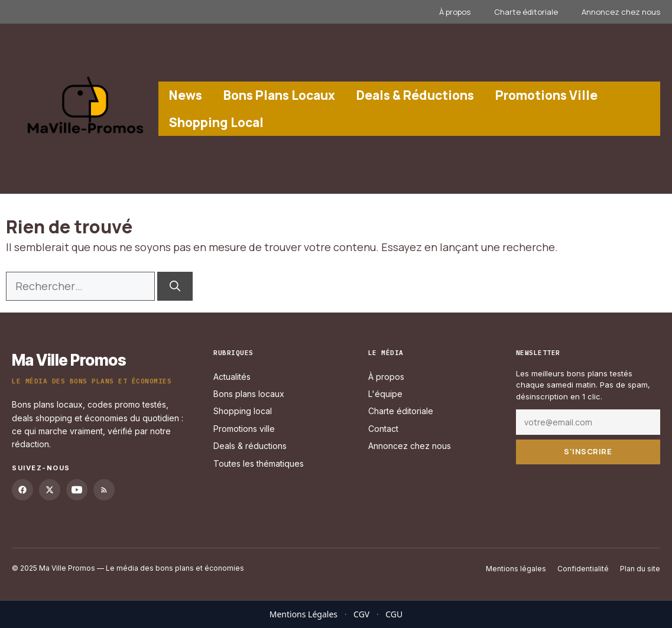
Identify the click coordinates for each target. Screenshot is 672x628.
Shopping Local (216, 122)
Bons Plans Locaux (279, 95)
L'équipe (385, 394)
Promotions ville (244, 428)
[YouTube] (77, 490)
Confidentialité (583, 569)
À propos (455, 12)
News (186, 95)
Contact (383, 428)
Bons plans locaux (249, 394)
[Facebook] (22, 490)
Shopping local (243, 411)
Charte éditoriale (526, 12)
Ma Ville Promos (69, 360)
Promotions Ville (546, 95)
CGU (394, 614)
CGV (361, 614)
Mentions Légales (303, 614)
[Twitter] (50, 490)
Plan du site (640, 569)
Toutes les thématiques (259, 463)
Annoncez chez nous (621, 12)
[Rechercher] (175, 286)
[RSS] (104, 490)
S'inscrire (588, 451)
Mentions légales (516, 569)
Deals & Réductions (415, 95)
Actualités (232, 376)
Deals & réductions (250, 446)
